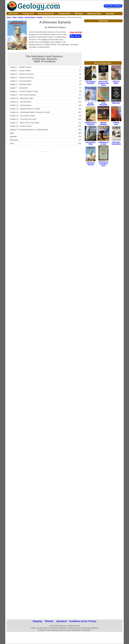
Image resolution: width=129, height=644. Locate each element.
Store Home (13, 14)
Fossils (40, 17)
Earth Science (30, 17)
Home (9, 17)
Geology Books (64, 14)
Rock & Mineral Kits (46, 14)
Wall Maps (79, 14)
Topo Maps (110, 14)
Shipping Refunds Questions (50, 621)
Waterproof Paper (94, 14)
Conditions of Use (78, 621)
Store (15, 17)
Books (21, 17)
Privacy (93, 621)
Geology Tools (28, 14)
